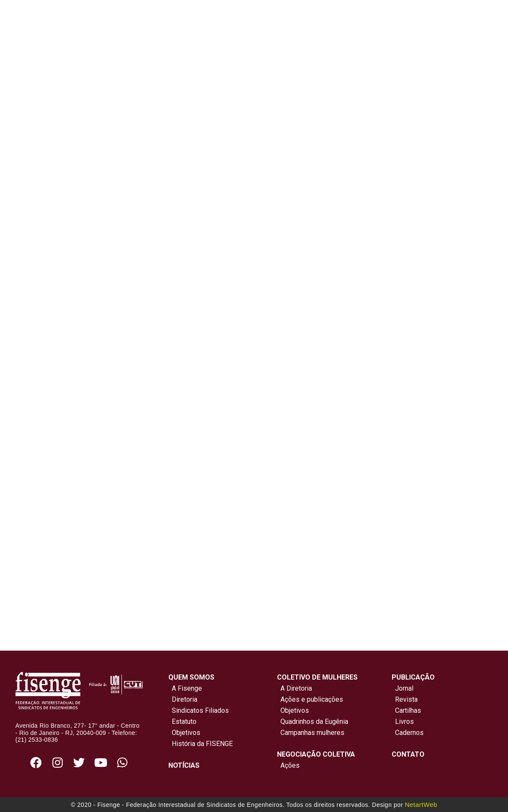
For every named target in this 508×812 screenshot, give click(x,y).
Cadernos (409, 733)
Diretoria (183, 699)
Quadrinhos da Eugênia (313, 722)
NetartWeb (421, 805)
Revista (406, 699)
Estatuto (182, 722)
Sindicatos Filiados (199, 710)
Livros (404, 722)
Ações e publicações (310, 699)
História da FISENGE (201, 744)
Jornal (404, 688)
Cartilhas (408, 710)
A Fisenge (185, 688)
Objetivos (184, 733)
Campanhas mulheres (311, 733)
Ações (288, 765)
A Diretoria (294, 688)
